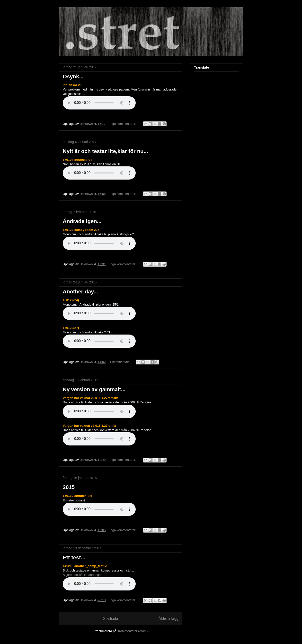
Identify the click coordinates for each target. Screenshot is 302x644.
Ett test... (74, 558)
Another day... (80, 292)
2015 (69, 487)
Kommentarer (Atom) (133, 631)
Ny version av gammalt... (94, 389)
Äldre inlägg (169, 619)
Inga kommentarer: (123, 124)
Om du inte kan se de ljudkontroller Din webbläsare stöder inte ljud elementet (99, 103)
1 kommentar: (120, 362)
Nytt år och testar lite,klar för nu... (105, 151)
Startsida (111, 619)
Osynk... (73, 77)
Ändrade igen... (82, 221)
